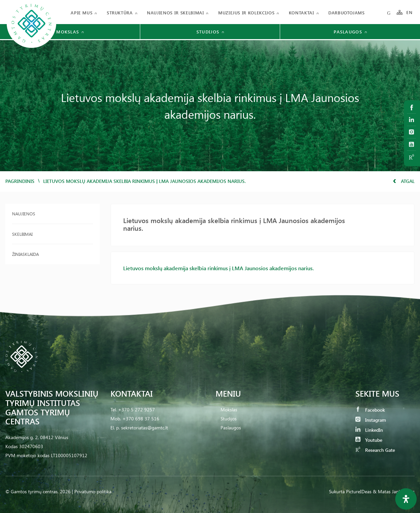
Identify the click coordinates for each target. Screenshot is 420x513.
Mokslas (229, 409)
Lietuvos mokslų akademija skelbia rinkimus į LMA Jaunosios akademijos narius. (219, 268)
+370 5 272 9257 (137, 409)
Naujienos (24, 214)
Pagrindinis (20, 181)
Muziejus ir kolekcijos (246, 13)
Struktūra (120, 13)
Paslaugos (231, 428)
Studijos (229, 419)
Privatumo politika (93, 491)
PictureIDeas (359, 491)
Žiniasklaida (25, 254)
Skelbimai (22, 234)
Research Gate (375, 450)
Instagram (371, 420)
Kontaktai (302, 13)
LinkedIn (369, 430)
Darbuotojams (347, 13)
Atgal (404, 181)
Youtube (369, 440)
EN (410, 13)
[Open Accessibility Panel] (406, 499)
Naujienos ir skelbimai (175, 13)
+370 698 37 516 (141, 419)
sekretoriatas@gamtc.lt (145, 428)
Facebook (370, 410)
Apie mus (81, 13)
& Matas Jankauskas (394, 491)
